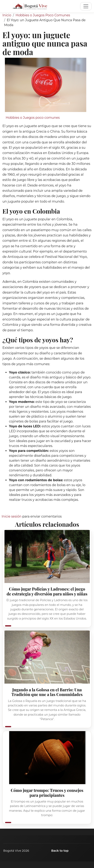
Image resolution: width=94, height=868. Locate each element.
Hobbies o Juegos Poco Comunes (43, 15)
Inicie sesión (11, 516)
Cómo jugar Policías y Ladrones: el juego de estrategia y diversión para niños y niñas (47, 591)
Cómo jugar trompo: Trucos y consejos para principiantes (47, 793)
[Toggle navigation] (86, 6)
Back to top (60, 851)
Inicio (7, 15)
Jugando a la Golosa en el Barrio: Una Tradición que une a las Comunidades (47, 692)
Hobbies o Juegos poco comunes (33, 118)
